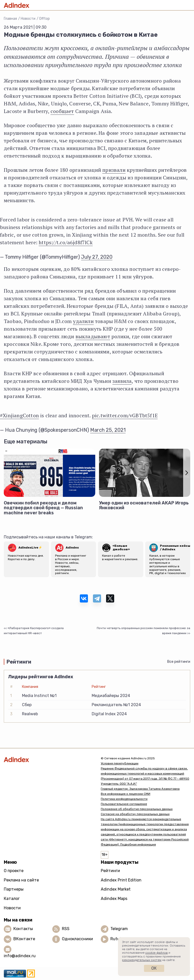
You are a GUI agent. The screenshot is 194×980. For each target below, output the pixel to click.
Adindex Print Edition (121, 880)
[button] (187, 473)
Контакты (23, 929)
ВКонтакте (24, 939)
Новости (28, 19)
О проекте (14, 871)
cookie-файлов (156, 953)
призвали (114, 170)
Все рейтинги (179, 662)
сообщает (62, 111)
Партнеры (14, 889)
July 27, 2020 (97, 257)
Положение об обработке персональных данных (137, 809)
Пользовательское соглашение (124, 804)
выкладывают (93, 336)
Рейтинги (110, 871)
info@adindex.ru (20, 956)
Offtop (44, 19)
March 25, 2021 (108, 430)
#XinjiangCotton (19, 415)
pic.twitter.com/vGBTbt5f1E (125, 415)
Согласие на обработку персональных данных (135, 814)
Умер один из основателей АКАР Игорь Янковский (144, 505)
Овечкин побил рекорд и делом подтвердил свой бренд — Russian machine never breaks (43, 508)
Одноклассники (77, 939)
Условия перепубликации (120, 763)
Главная (10, 19)
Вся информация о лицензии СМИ (126, 794)
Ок (154, 968)
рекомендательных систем (142, 960)
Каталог (12, 899)
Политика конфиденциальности (124, 799)
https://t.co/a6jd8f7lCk (66, 242)
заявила (122, 381)
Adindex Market (116, 889)
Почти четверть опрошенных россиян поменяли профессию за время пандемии (143, 631)
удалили (83, 321)
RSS (66, 929)
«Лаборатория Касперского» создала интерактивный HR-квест (34, 631)
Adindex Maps (114, 899)
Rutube (117, 939)
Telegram (119, 929)
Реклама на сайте (21, 880)
